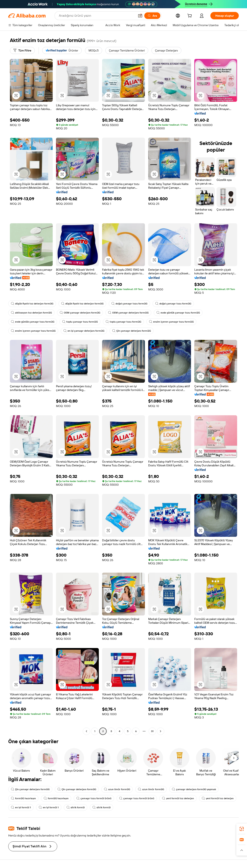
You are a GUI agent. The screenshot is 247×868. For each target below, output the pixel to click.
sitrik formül (76, 807)
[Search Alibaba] (97, 16)
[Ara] (152, 16)
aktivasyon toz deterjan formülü (31, 313)
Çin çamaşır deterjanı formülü (132, 331)
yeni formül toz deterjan (178, 798)
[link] (242, 829)
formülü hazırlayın (23, 798)
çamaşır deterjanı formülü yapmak (194, 789)
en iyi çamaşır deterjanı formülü (84, 331)
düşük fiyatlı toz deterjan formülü (32, 304)
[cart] (190, 16)
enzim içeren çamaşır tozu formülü (171, 322)
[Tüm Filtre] (22, 50)
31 (152, 731)
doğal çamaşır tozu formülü (129, 304)
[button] (140, 16)
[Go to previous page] (86, 731)
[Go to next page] (161, 731)
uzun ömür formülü (117, 789)
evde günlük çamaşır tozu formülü (178, 313)
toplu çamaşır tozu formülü (80, 322)
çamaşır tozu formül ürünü (94, 798)
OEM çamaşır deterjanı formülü (80, 313)
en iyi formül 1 (21, 807)
